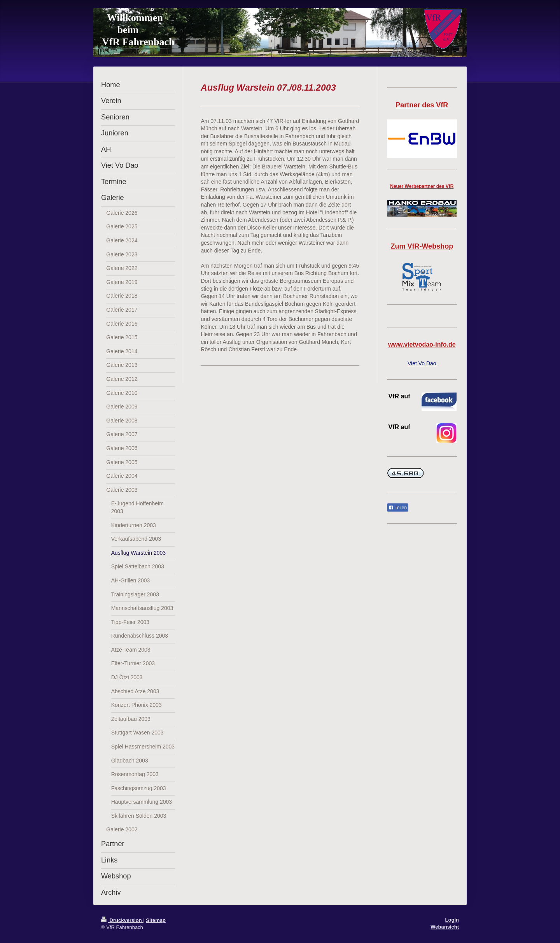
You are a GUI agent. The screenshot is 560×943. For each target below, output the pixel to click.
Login (452, 920)
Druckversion (122, 920)
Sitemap (156, 920)
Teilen (398, 508)
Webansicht (445, 927)
